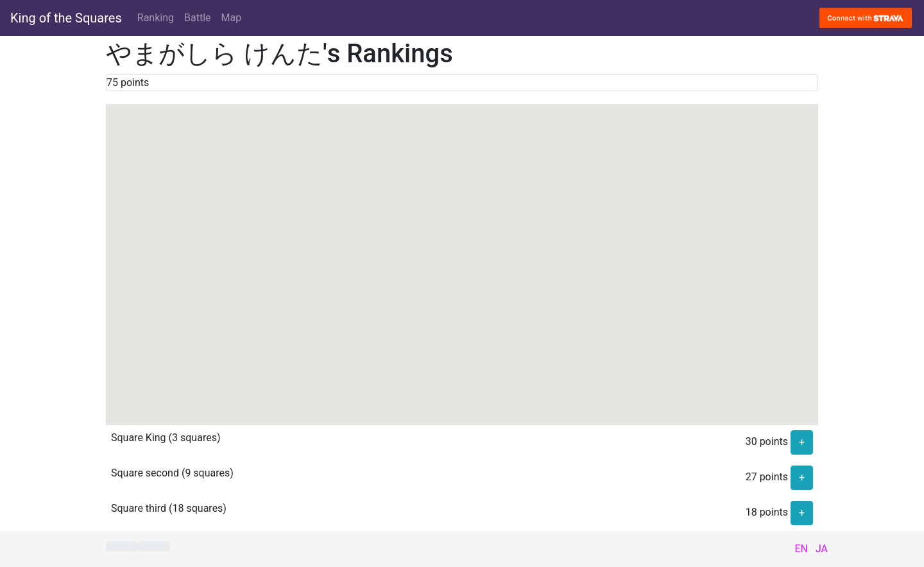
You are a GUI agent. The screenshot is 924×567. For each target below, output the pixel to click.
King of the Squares (66, 18)
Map (232, 18)
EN (801, 549)
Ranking (156, 18)
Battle (198, 18)
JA (822, 549)
